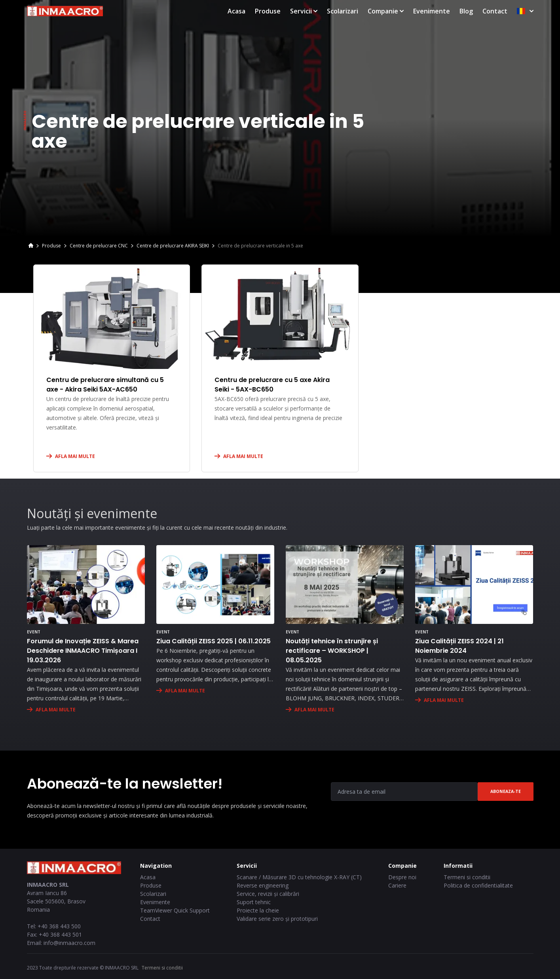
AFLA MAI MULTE (75, 456)
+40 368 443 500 (59, 926)
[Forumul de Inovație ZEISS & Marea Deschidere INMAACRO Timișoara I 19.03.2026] (86, 585)
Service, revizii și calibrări (268, 894)
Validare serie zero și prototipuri (277, 919)
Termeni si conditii (467, 877)
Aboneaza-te (506, 791)
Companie (386, 11)
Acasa (236, 11)
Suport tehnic (254, 902)
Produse (268, 11)
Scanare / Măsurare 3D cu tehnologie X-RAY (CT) (299, 877)
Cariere (397, 885)
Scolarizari (343, 11)
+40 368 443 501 (60, 934)
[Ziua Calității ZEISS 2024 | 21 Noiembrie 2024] (474, 585)
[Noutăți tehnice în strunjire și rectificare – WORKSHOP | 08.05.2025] (345, 585)
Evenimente (432, 11)
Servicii (304, 11)
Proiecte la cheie (258, 910)
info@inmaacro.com (69, 943)
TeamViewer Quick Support (175, 910)
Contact (495, 11)
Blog (466, 11)
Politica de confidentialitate (478, 885)
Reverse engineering (263, 885)
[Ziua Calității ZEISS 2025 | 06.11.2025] (215, 585)
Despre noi (402, 877)
